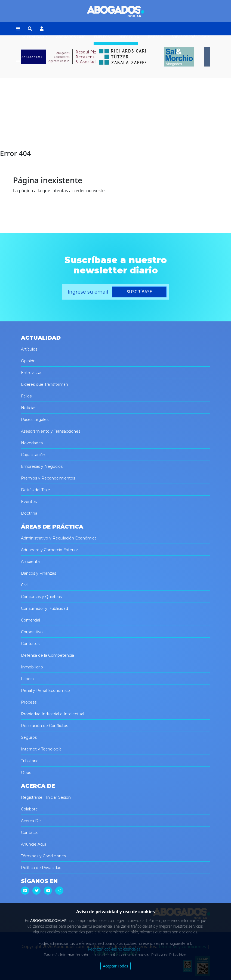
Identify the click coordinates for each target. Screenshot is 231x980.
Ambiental (31, 562)
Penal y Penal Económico (45, 690)
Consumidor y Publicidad (44, 608)
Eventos (29, 502)
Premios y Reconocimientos (48, 478)
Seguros (29, 737)
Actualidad (33, 37)
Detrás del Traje (36, 490)
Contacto (30, 833)
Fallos (26, 396)
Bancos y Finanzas (38, 573)
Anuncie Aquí (33, 844)
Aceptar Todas (115, 966)
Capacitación (33, 455)
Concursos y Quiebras (41, 597)
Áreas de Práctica (189, 37)
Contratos (30, 644)
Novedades (32, 443)
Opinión (28, 361)
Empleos (102, 37)
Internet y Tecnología (41, 749)
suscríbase (139, 292)
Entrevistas (32, 373)
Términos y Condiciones (43, 856)
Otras (26, 773)
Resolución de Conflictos (44, 726)
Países (154, 37)
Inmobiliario (32, 667)
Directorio (129, 37)
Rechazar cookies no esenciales (114, 949)
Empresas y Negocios (42, 466)
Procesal (29, 702)
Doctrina (29, 513)
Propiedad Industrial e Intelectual (53, 714)
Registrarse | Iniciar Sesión (46, 797)
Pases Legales (35, 420)
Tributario (30, 761)
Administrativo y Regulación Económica (59, 538)
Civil (25, 585)
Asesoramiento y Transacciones (51, 431)
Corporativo (32, 632)
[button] (18, 29)
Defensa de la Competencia (47, 655)
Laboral (28, 679)
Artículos (29, 349)
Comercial (30, 620)
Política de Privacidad (41, 868)
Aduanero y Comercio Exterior (50, 550)
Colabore (29, 809)
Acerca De (31, 821)
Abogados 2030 (71, 37)
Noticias (29, 408)
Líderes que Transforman (44, 384)
